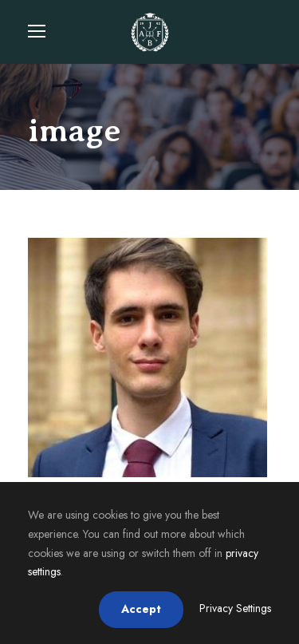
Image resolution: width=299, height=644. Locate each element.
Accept (141, 609)
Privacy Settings (235, 608)
